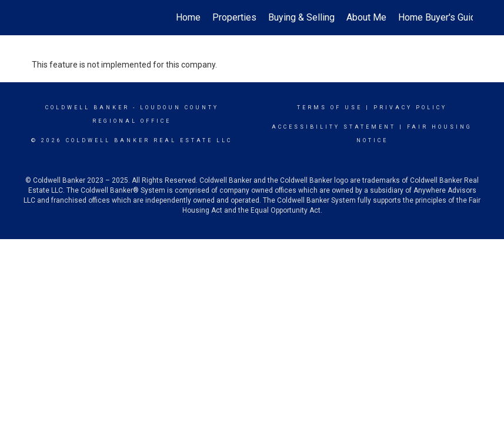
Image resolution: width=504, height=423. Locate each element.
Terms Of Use (330, 108)
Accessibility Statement (334, 127)
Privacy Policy (410, 108)
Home (188, 17)
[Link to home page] (38, 18)
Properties (234, 17)
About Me (366, 17)
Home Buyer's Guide (440, 17)
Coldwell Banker (87, 108)
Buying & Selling (301, 17)
